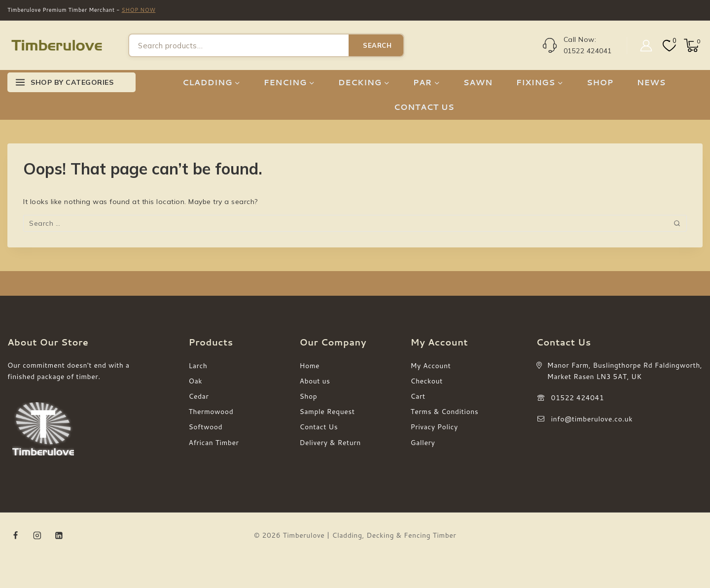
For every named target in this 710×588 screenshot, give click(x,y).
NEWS (651, 82)
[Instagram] (37, 536)
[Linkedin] (59, 536)
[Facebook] (16, 536)
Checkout (427, 381)
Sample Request (327, 412)
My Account (431, 366)
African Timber (214, 443)
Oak (196, 381)
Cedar (199, 396)
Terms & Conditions (445, 412)
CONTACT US (424, 107)
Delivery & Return (330, 443)
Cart (418, 396)
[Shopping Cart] (693, 45)
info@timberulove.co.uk (592, 419)
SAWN (478, 82)
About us (315, 381)
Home (310, 366)
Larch (198, 366)
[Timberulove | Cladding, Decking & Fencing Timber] (57, 46)
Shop (309, 396)
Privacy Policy (434, 427)
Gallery (423, 443)
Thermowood (211, 412)
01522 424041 (578, 398)
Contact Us (319, 427)
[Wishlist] (668, 46)
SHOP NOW (139, 10)
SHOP (600, 82)
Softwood (206, 427)
